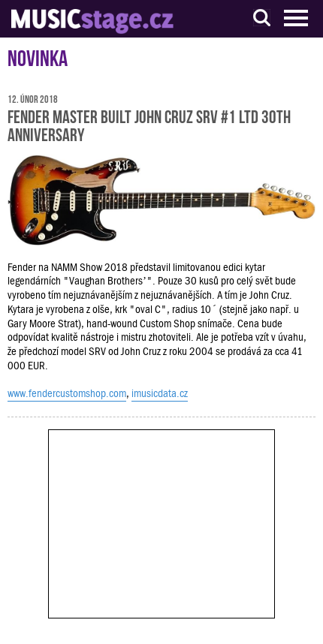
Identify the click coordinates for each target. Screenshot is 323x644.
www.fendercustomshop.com (67, 393)
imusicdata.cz (160, 393)
